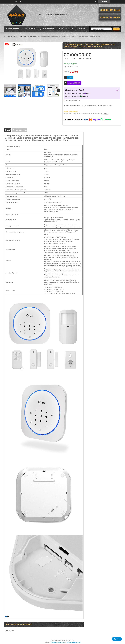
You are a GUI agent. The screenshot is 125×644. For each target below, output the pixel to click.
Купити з (74, 83)
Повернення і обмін (66, 29)
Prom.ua (72, 640)
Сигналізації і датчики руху (27, 36)
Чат (117, 639)
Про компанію (31, 29)
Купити (70, 78)
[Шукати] (116, 29)
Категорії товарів (13, 29)
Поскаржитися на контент (58, 642)
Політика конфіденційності (73, 642)
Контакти (82, 29)
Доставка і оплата (48, 29)
